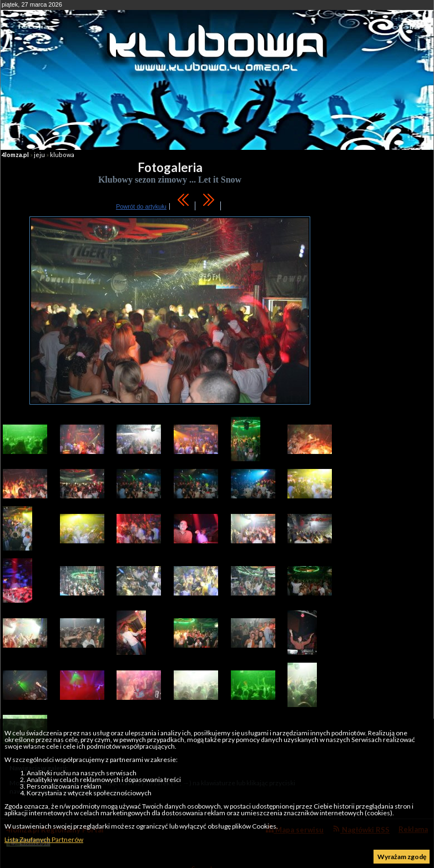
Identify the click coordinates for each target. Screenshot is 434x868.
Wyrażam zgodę (402, 857)
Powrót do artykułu (141, 206)
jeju (39, 155)
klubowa (62, 155)
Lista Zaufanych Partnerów (44, 839)
